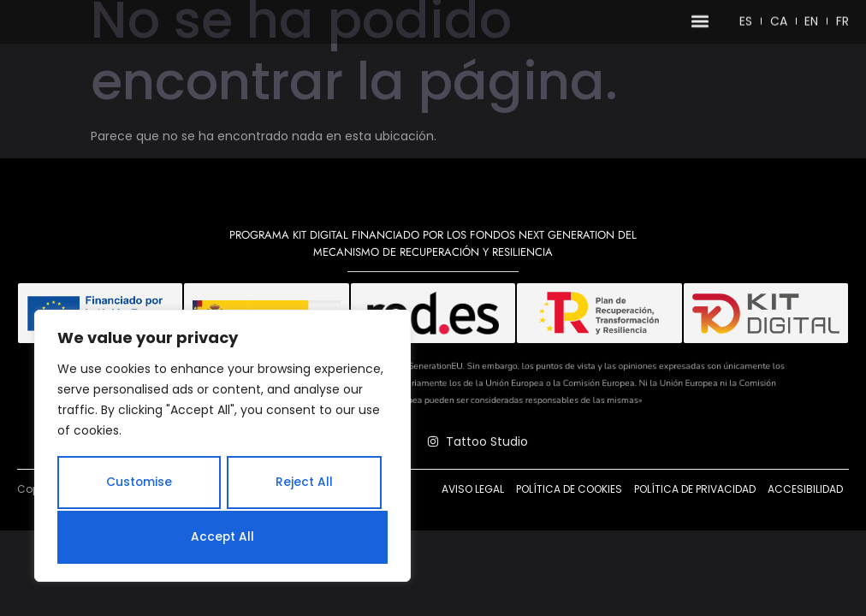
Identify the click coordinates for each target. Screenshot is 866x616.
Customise (139, 484)
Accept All (223, 537)
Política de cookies (569, 522)
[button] (699, 24)
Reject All (304, 484)
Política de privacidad (695, 522)
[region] (222, 447)
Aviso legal (473, 522)
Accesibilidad (805, 522)
